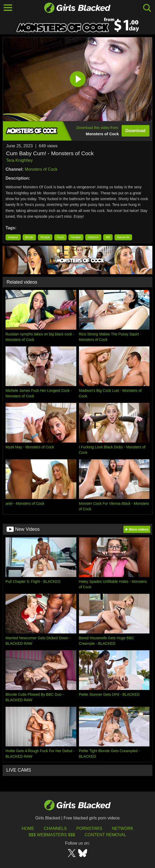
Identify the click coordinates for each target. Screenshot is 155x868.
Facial (60, 237)
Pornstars (89, 828)
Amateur (13, 237)
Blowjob (45, 237)
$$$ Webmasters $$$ (52, 835)
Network (123, 828)
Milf (108, 237)
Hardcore (93, 237)
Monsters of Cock (41, 169)
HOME (28, 828)
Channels (55, 828)
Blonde (29, 237)
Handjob (76, 237)
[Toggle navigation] (8, 8)
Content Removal (105, 835)
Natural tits (123, 237)
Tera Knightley (19, 160)
